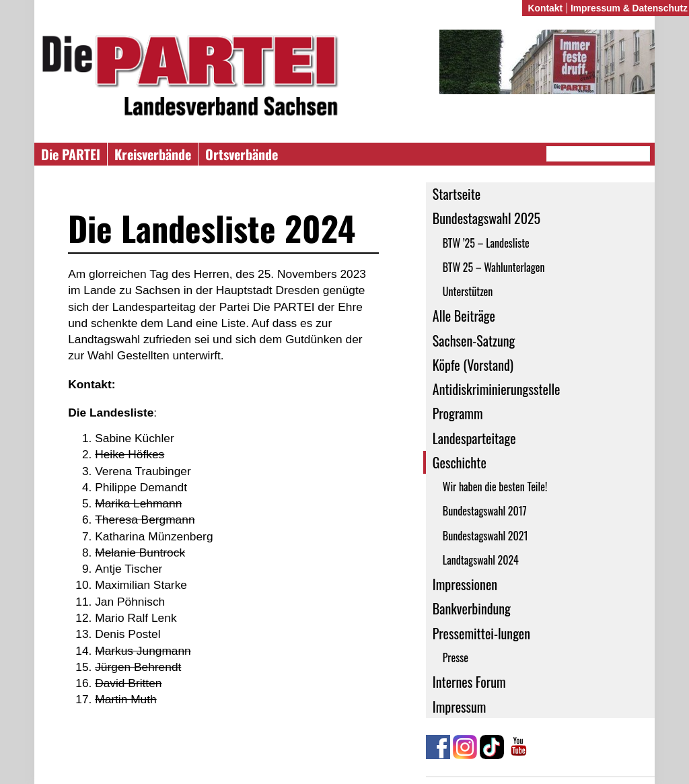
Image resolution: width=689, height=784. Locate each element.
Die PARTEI (71, 154)
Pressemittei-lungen (481, 633)
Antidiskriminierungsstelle (497, 389)
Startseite (457, 194)
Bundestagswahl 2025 (486, 218)
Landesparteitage (474, 438)
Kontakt (545, 8)
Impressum (460, 707)
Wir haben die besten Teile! (495, 487)
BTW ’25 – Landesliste (486, 243)
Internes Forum (469, 682)
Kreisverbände (153, 154)
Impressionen (465, 584)
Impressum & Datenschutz (629, 8)
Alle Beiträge (464, 316)
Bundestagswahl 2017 (485, 511)
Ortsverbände (242, 154)
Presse (456, 657)
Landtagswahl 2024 (481, 560)
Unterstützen (468, 291)
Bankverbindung (472, 608)
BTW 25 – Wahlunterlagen (494, 267)
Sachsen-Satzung (474, 341)
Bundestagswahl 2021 (485, 536)
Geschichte (460, 462)
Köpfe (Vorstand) (473, 365)
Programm (458, 413)
